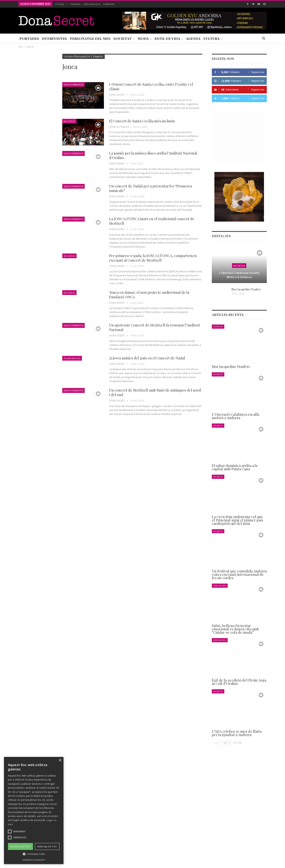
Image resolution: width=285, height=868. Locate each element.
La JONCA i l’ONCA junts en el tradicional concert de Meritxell (152, 221)
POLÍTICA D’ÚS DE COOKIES (167, 853)
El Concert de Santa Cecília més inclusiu (142, 121)
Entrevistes (54, 38)
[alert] (34, 810)
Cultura (212, 38)
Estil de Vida (167, 38)
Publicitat (109, 4)
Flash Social (72, 358)
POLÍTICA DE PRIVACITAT (111, 853)
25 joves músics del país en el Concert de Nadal (147, 358)
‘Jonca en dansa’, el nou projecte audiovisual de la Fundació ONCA (149, 295)
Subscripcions (92, 4)
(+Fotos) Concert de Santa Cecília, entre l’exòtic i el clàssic (151, 87)
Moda (143, 38)
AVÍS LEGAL (138, 853)
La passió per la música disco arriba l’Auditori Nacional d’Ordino (153, 155)
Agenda (193, 38)
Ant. (217, 743)
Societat (123, 38)
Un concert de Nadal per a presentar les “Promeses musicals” (151, 188)
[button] (34, 854)
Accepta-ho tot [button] (20, 846)
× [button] (60, 760)
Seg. (227, 743)
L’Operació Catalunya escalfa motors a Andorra (239, 275)
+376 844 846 (202, 826)
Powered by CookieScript (34, 860)
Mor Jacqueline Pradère (246, 289)
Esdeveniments (73, 84)
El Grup (60, 4)
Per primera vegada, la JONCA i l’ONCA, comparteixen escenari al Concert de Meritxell (153, 258)
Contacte (75, 4)
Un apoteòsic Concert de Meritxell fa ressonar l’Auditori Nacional (154, 327)
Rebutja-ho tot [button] (47, 846)
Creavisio (261, 862)
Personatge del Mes (90, 38)
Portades (29, 38)
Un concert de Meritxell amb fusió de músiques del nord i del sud (155, 392)
